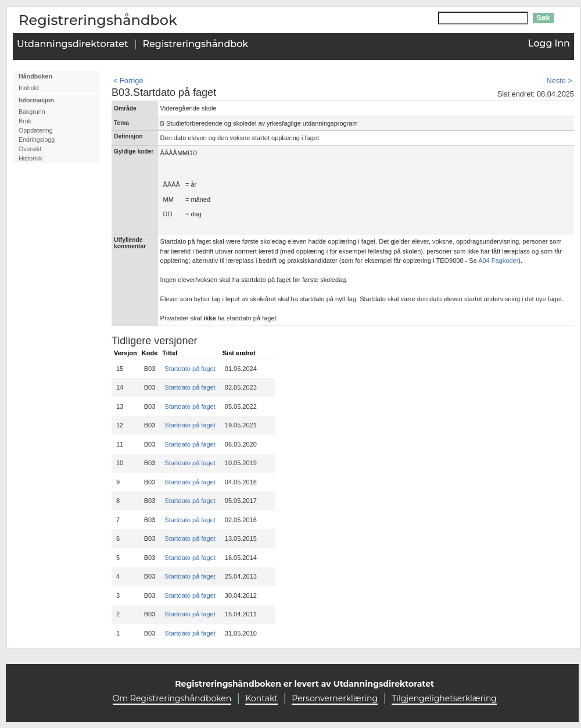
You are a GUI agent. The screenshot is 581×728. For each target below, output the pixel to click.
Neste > (560, 81)
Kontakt (261, 698)
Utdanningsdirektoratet (73, 44)
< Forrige (128, 81)
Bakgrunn (32, 112)
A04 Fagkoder (498, 260)
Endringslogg (37, 140)
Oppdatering (36, 130)
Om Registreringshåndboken (172, 698)
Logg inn (549, 43)
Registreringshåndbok (195, 44)
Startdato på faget (190, 369)
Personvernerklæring (335, 698)
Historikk (31, 158)
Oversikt (30, 149)
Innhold (29, 88)
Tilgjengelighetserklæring (444, 698)
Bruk (25, 121)
